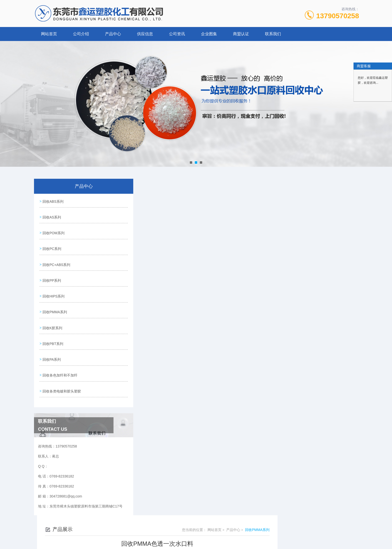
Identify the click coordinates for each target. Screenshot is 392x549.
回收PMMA (153, 346)
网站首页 (49, 34)
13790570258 (338, 16)
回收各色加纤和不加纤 (59, 357)
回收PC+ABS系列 (56, 258)
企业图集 (209, 34)
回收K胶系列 (52, 315)
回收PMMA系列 (54, 300)
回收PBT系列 (52, 329)
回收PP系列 (51, 272)
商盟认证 (241, 34)
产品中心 (113, 34)
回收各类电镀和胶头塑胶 (61, 372)
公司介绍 (81, 34)
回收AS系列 (51, 215)
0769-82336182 (157, 525)
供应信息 (145, 34)
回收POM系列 (53, 229)
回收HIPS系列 (53, 286)
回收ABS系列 (52, 201)
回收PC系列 (51, 243)
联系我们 (273, 34)
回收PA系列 (51, 343)
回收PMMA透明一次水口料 (165, 338)
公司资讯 (177, 34)
